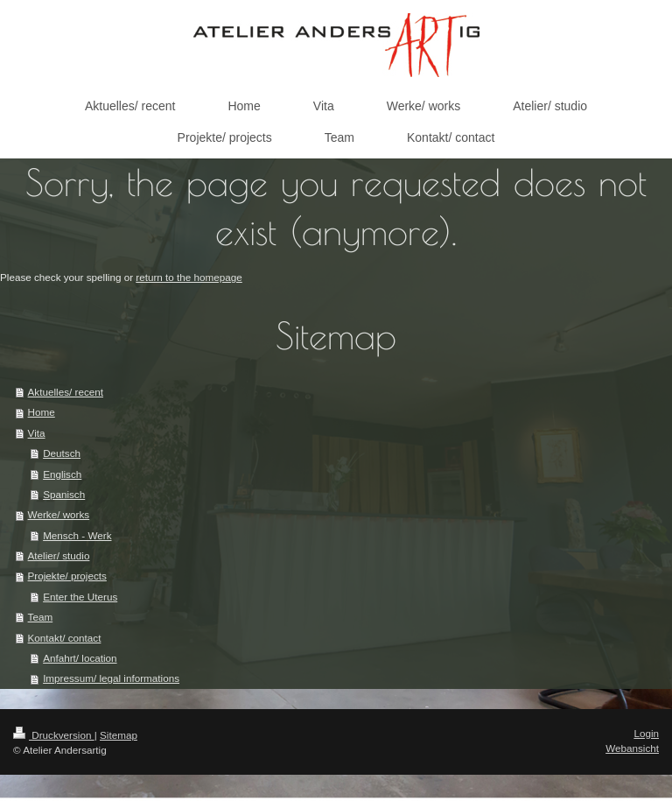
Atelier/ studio (59, 555)
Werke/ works (59, 514)
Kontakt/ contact (65, 638)
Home (42, 412)
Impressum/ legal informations (111, 678)
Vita (37, 433)
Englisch (62, 474)
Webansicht (632, 748)
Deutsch (62, 453)
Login (646, 733)
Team (41, 617)
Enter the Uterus (80, 597)
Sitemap (119, 735)
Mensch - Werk (77, 535)
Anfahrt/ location (80, 658)
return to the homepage (189, 277)
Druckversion (54, 735)
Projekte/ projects (67, 576)
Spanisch (64, 494)
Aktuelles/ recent (66, 392)
